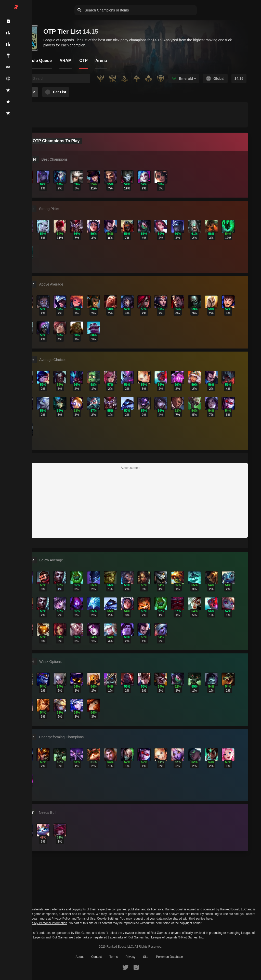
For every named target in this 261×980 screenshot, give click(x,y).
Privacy (130, 957)
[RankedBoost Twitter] (125, 967)
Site (146, 957)
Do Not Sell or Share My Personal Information (36, 923)
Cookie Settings (108, 919)
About (80, 957)
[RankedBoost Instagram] (136, 967)
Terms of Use (86, 919)
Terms (114, 957)
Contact (96, 957)
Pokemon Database (169, 957)
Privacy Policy (61, 919)
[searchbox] (60, 79)
